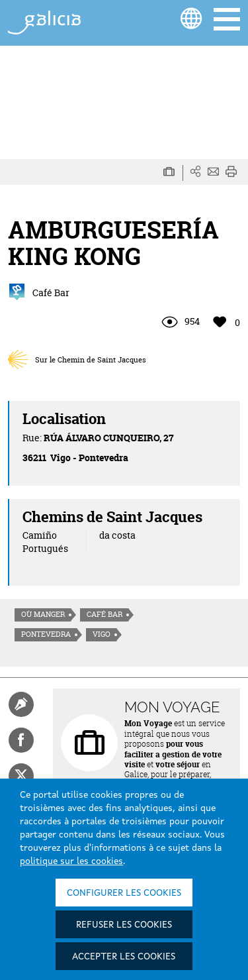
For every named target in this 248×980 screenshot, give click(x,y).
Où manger (43, 614)
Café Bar (104, 614)
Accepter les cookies (124, 957)
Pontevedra (46, 634)
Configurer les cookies (124, 893)
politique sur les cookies (71, 861)
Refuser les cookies (124, 925)
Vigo (102, 634)
